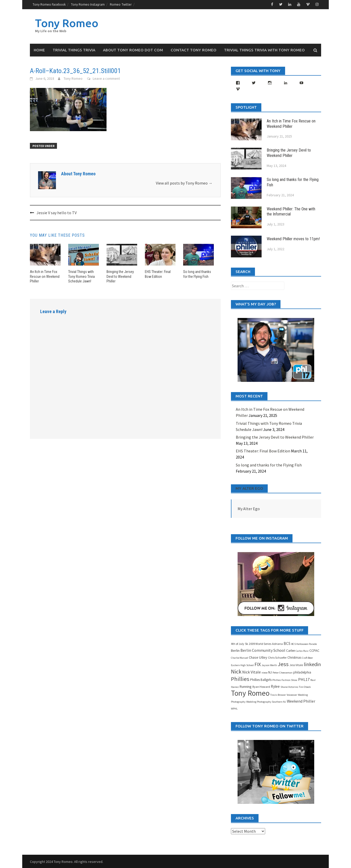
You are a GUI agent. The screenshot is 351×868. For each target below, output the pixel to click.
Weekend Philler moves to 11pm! (293, 239)
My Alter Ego (249, 488)
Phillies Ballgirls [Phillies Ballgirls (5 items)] (261, 679)
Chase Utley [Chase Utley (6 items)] (258, 657)
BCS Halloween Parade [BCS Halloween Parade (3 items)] (304, 644)
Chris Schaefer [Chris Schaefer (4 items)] (277, 657)
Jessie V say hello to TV (57, 212)
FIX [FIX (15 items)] (258, 664)
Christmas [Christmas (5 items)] (294, 657)
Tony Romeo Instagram (88, 4)
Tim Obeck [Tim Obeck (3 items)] (305, 687)
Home (39, 50)
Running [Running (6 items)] (246, 686)
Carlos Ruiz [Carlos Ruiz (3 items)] (302, 651)
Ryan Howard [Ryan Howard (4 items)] (261, 686)
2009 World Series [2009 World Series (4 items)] (260, 643)
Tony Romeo (67, 23)
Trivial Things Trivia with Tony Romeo (264, 50)
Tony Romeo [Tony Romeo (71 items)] (250, 693)
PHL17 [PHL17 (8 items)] (304, 679)
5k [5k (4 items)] (247, 643)
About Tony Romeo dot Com (133, 50)
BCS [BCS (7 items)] (287, 643)
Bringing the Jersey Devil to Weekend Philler (120, 276)
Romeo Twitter (121, 4)
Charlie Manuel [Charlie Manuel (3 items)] (239, 658)
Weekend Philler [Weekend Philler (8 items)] (301, 701)
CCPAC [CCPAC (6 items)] (314, 650)
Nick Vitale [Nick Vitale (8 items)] (251, 672)
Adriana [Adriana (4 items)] (277, 643)
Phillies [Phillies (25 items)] (240, 679)
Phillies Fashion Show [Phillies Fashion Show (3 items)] (285, 680)
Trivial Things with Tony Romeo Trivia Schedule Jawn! (81, 276)
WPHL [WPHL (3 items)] (234, 708)
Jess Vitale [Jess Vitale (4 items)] (296, 665)
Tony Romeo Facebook (49, 4)
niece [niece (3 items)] (265, 672)
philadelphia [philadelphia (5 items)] (302, 672)
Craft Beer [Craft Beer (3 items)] (307, 658)
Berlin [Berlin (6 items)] (235, 650)
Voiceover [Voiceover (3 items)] (292, 695)
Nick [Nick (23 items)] (236, 671)
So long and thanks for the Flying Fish (269, 465)
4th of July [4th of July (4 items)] (238, 643)
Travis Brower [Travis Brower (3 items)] (278, 695)
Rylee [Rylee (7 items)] (275, 686)
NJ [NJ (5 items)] (270, 672)
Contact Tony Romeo (194, 50)
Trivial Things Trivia (74, 50)
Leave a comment (106, 78)
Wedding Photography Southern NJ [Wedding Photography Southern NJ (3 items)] (266, 701)
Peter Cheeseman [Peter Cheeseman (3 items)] (283, 672)
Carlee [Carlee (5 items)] (290, 650)
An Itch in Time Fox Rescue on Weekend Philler (45, 276)
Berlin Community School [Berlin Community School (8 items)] (263, 650)
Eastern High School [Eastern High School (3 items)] (242, 665)
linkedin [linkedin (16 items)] (312, 664)
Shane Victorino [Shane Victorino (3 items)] (289, 687)
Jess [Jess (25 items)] (283, 664)
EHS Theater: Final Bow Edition (263, 451)
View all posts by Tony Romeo (184, 183)
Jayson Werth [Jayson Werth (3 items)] (269, 665)
